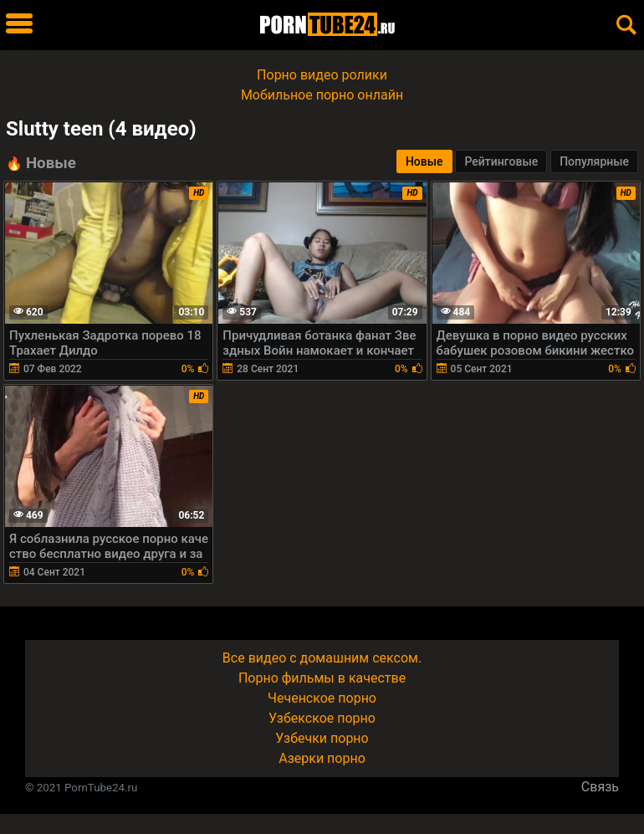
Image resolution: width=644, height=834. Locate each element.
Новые (424, 161)
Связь (600, 787)
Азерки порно (322, 758)
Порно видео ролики (322, 75)
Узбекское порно (322, 718)
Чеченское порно (322, 698)
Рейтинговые (501, 161)
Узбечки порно (322, 738)
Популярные (594, 161)
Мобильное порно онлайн (322, 95)
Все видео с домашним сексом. (322, 658)
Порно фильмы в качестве (322, 678)
